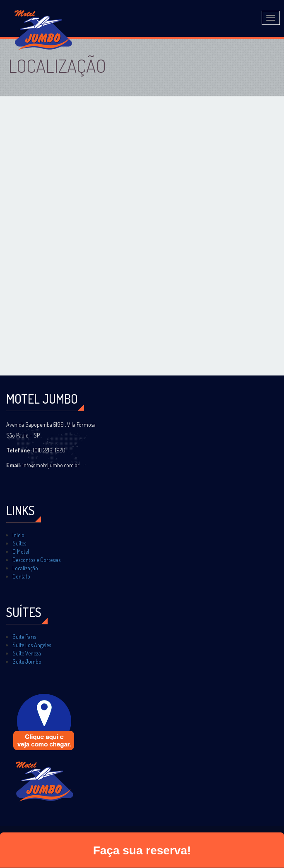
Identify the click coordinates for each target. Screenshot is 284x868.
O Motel (21, 551)
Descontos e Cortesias (36, 560)
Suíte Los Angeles (32, 645)
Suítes (19, 543)
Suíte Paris (24, 637)
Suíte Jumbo (27, 661)
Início (18, 535)
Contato (21, 576)
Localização (25, 568)
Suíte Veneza (27, 653)
